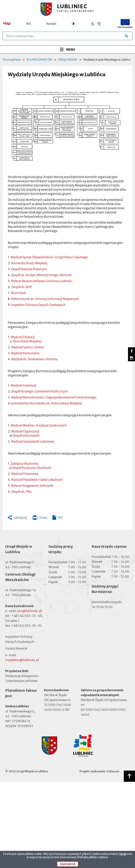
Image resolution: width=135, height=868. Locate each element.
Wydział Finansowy (25, 474)
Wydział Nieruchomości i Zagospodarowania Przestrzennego (53, 397)
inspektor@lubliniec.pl (22, 660)
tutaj (123, 855)
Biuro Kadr (19, 293)
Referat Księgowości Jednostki (32, 486)
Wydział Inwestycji (24, 385)
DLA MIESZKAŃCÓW (39, 60)
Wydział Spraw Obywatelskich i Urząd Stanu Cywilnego (49, 257)
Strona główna (12, 60)
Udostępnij (20, 518)
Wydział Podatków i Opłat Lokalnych (37, 480)
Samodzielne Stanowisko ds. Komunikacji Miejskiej (46, 403)
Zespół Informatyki (26, 436)
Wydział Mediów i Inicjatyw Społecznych (38, 425)
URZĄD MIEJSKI (68, 60)
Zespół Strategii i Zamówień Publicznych (40, 391)
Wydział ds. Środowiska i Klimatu (34, 359)
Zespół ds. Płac (22, 492)
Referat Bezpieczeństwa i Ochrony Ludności (42, 281)
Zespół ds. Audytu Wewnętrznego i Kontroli (41, 275)
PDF (60, 518)
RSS (29, 24)
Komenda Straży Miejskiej (29, 263)
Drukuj (40, 518)
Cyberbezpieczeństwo (21, 681)
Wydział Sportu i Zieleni (28, 347)
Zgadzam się (68, 865)
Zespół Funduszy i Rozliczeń (31, 468)
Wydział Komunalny (25, 353)
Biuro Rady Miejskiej (27, 341)
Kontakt (51, 24)
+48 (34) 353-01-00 (27, 616)
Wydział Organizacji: (25, 431)
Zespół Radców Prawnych (29, 269)
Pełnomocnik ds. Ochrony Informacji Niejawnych (45, 299)
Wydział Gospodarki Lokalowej (33, 442)
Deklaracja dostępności (22, 676)
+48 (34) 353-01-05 (26, 626)
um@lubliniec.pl (30, 611)
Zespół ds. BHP (22, 287)
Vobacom (113, 771)
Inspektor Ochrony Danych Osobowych (38, 305)
